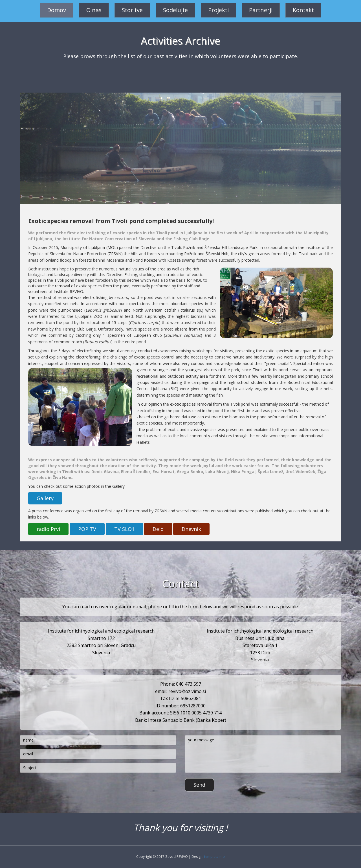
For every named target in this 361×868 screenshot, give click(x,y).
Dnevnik (191, 529)
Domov (57, 10)
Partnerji (261, 10)
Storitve (132, 10)
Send (199, 785)
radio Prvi (48, 529)
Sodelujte (175, 10)
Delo (158, 529)
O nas (94, 10)
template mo (214, 857)
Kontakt (303, 10)
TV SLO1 (124, 529)
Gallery (45, 498)
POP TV (87, 529)
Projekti (218, 10)
